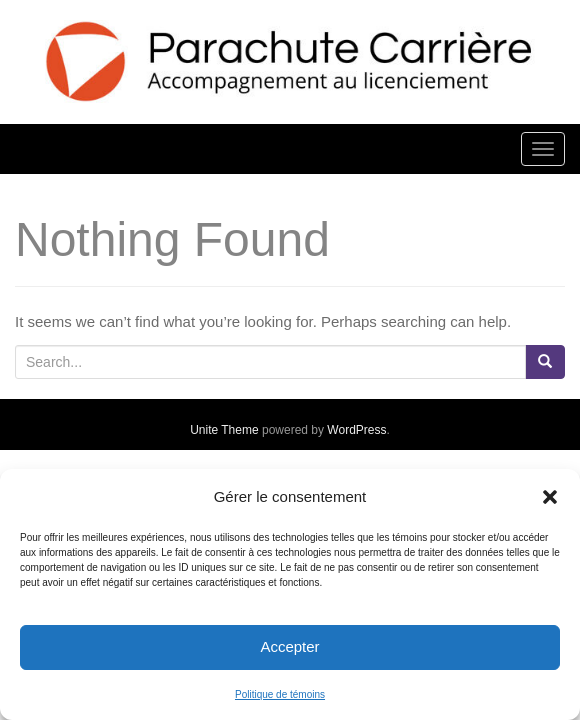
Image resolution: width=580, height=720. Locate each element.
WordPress (356, 430)
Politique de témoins (280, 694)
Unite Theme (224, 430)
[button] (550, 497)
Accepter (289, 646)
